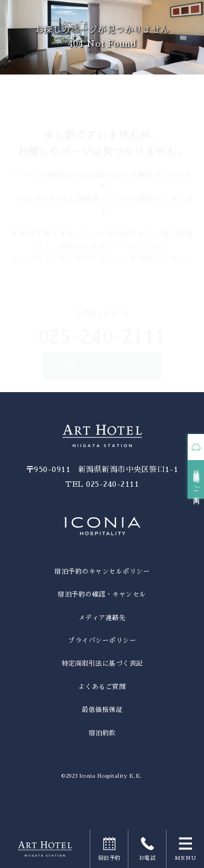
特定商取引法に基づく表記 (102, 664)
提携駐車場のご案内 (196, 479)
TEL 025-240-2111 (102, 484)
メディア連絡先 (102, 618)
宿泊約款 (102, 733)
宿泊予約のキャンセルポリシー (102, 572)
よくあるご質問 (102, 687)
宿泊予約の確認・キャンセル (102, 594)
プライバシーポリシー (102, 641)
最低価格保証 (102, 710)
